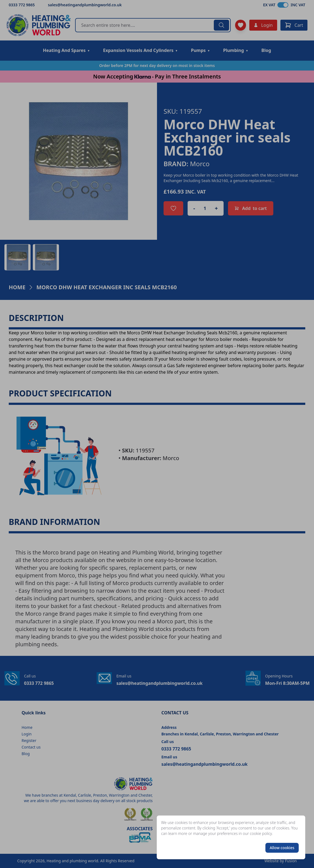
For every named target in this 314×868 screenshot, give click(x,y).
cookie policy (261, 833)
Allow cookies (282, 848)
